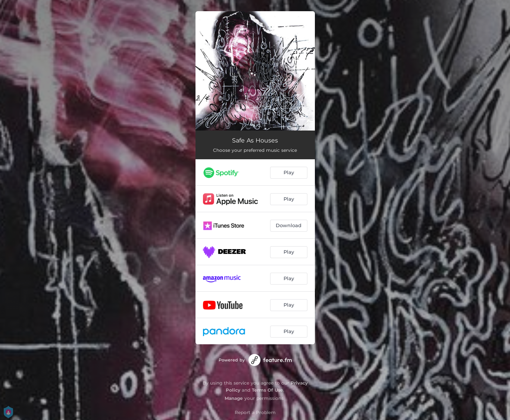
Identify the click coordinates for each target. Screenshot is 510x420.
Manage (234, 398)
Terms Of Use (267, 390)
